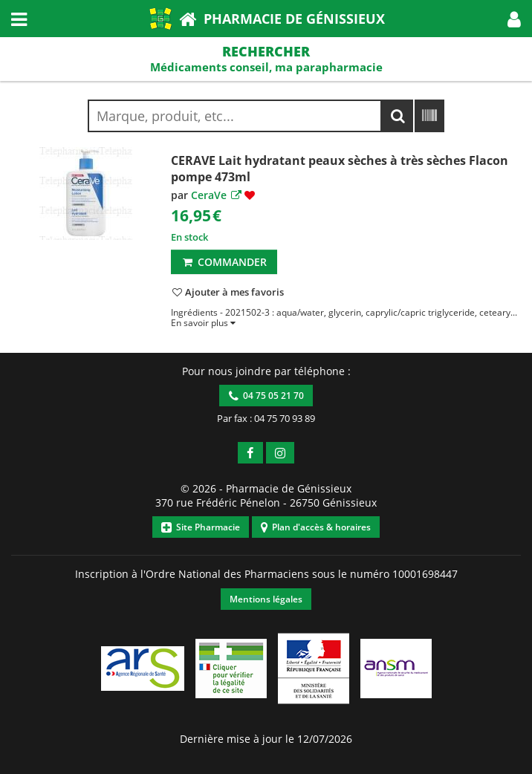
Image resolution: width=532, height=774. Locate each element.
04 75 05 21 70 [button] (266, 396)
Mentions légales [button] (266, 599)
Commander (224, 262)
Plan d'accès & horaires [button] (316, 527)
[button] (514, 19)
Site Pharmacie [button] (201, 527)
